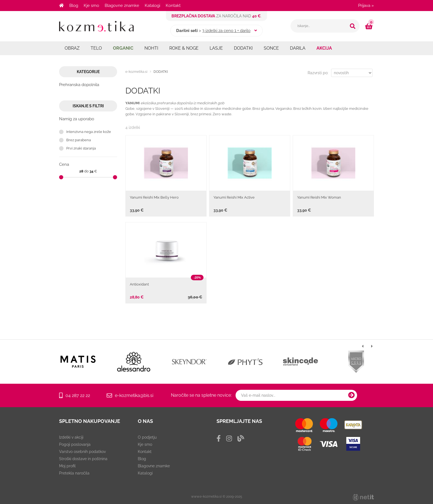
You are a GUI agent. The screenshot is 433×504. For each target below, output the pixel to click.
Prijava (366, 6)
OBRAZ (72, 48)
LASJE (216, 48)
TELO (96, 48)
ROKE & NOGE (184, 48)
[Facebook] (219, 438)
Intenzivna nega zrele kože (89, 132)
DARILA (298, 48)
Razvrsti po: (318, 73)
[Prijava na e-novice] (352, 395)
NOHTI (151, 48)
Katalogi (152, 6)
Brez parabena (79, 140)
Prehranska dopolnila (79, 85)
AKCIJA (324, 48)
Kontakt (173, 6)
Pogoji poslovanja (75, 444)
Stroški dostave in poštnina (83, 459)
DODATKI (243, 48)
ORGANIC (123, 48)
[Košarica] (369, 26)
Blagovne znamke (122, 6)
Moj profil (67, 466)
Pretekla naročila (74, 473)
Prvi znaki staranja (81, 148)
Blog (74, 6)
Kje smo (91, 6)
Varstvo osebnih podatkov (82, 452)
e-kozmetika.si (136, 72)
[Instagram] (229, 438)
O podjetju (147, 437)
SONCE (271, 48)
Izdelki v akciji (71, 437)
